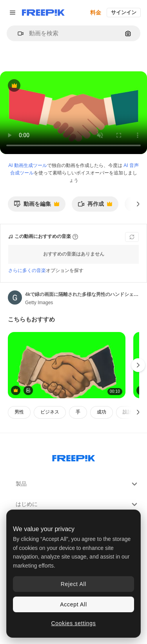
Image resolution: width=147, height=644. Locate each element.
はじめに (77, 504)
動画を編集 (36, 206)
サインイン (124, 12)
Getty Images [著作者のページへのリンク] (39, 303)
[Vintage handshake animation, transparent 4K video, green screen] (67, 365)
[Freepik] (43, 13)
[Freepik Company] (74, 457)
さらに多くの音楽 (27, 270)
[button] (17, 34)
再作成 (95, 206)
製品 (77, 484)
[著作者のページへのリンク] (15, 298)
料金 (96, 13)
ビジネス (50, 412)
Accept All (73, 604)
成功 (102, 412)
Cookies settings (74, 623)
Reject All (73, 584)
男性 (19, 412)
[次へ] (138, 204)
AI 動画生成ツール (28, 165)
